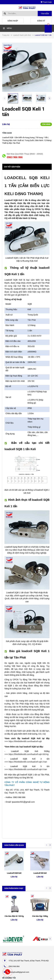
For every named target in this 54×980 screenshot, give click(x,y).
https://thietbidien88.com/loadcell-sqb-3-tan (28, 762)
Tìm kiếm (45, 14)
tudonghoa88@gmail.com (19, 934)
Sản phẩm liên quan (14, 845)
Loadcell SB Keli (40, 854)
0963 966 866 (15, 157)
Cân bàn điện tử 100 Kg (14, 878)
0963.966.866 (14, 928)
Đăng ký (41, 21)
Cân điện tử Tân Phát (11, 960)
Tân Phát (32, 320)
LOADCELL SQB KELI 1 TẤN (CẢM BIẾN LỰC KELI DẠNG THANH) (27, 186)
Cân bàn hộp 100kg (40, 878)
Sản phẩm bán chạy (14, 869)
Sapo (32, 975)
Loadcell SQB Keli (14, 854)
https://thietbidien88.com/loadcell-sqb (25, 741)
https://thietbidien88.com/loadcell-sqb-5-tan (28, 769)
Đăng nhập (13, 21)
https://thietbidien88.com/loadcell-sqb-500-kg (29, 754)
